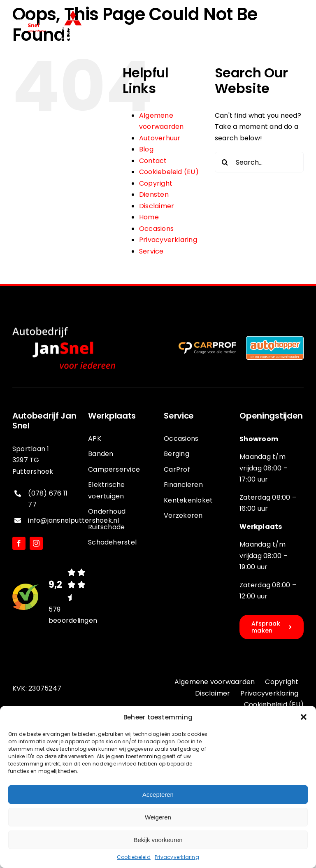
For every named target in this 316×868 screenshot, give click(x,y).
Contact (153, 161)
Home (149, 217)
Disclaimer (157, 206)
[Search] (225, 162)
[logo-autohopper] (275, 339)
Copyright (156, 183)
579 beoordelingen (73, 615)
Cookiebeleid (134, 857)
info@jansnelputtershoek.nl (73, 520)
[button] (304, 717)
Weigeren (158, 817)
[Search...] (259, 162)
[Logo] (73, 13)
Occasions (156, 229)
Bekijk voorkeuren (158, 840)
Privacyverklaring (177, 857)
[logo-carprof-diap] (207, 345)
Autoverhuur (160, 138)
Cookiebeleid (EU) (169, 172)
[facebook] (19, 543)
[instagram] (36, 543)
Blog (146, 149)
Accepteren (158, 795)
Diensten (154, 194)
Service (151, 251)
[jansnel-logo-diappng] (29, 22)
